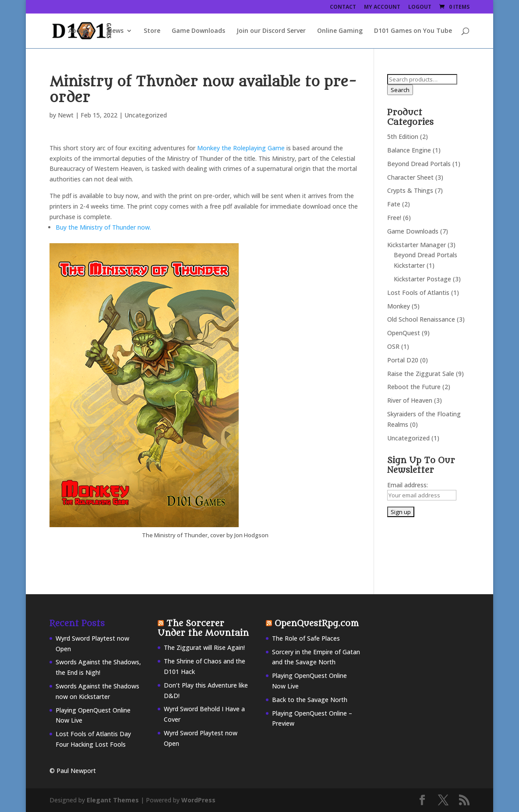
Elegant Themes (113, 800)
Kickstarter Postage (422, 279)
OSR (393, 346)
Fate (394, 204)
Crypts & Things (410, 190)
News (115, 31)
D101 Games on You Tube (413, 31)
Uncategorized (408, 438)
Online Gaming (340, 31)
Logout (420, 7)
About (78, 31)
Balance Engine (409, 150)
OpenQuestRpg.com (317, 624)
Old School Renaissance (421, 319)
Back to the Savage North (310, 700)
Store (152, 31)
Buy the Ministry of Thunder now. (103, 227)
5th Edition (403, 137)
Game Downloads (198, 31)
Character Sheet (410, 177)
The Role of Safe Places (306, 638)
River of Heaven (410, 400)
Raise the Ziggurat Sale (421, 374)
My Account (382, 7)
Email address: (408, 485)
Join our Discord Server (271, 31)
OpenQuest (404, 333)
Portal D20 (403, 360)
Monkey (399, 306)
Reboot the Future (414, 387)
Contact (343, 7)
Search (400, 90)
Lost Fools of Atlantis (418, 293)
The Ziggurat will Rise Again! (204, 647)
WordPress (198, 800)
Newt (66, 115)
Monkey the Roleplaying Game (242, 148)
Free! (394, 218)
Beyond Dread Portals (419, 164)
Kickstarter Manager (417, 245)
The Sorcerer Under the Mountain (203, 628)
